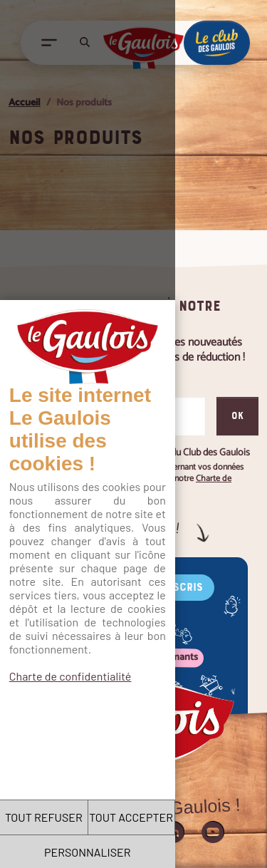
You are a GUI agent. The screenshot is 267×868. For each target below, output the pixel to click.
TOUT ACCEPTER (200, 817)
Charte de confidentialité (70, 329)
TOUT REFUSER (67, 817)
